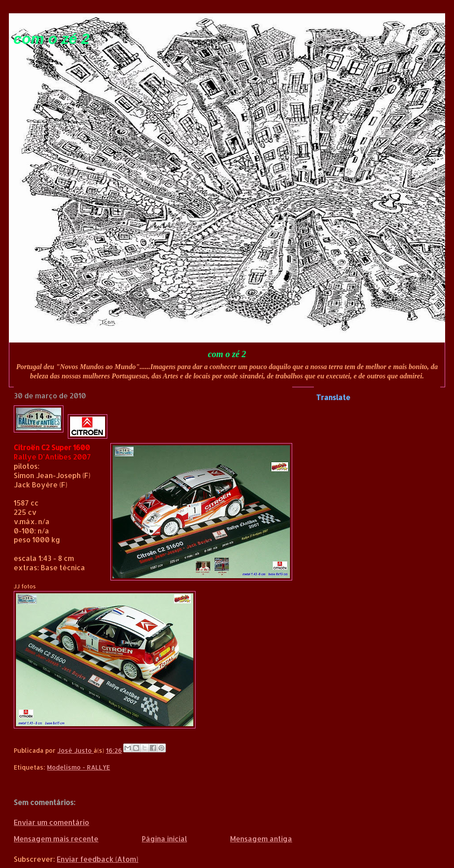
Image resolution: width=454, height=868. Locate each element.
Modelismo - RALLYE (78, 767)
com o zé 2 (51, 39)
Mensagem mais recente (56, 839)
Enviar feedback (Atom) (98, 859)
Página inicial (164, 839)
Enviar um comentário (51, 822)
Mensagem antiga (261, 839)
